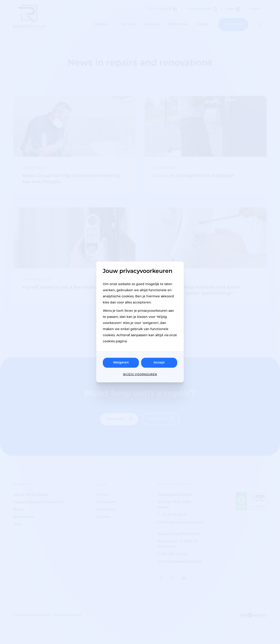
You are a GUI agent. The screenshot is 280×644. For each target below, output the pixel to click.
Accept (159, 363)
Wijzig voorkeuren (140, 375)
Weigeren (121, 363)
